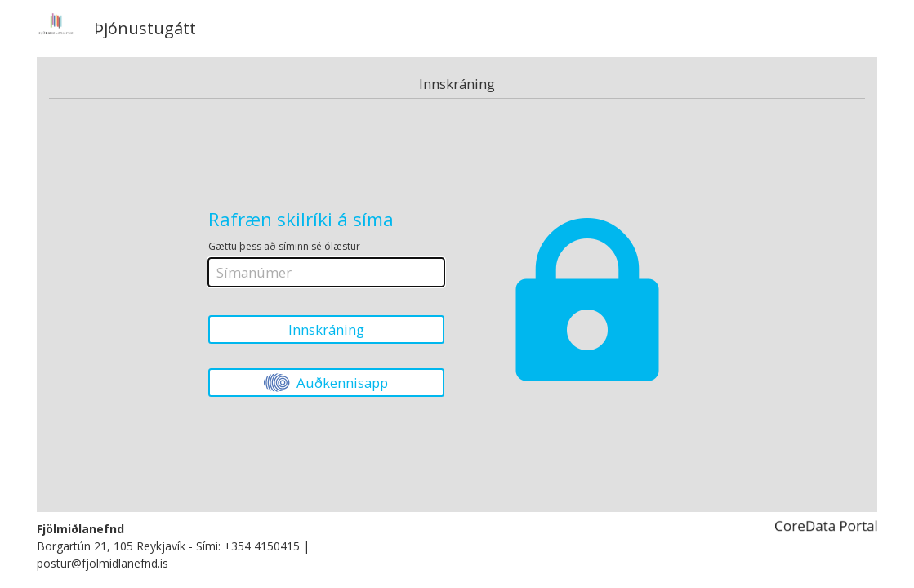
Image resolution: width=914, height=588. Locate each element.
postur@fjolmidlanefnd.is (103, 563)
